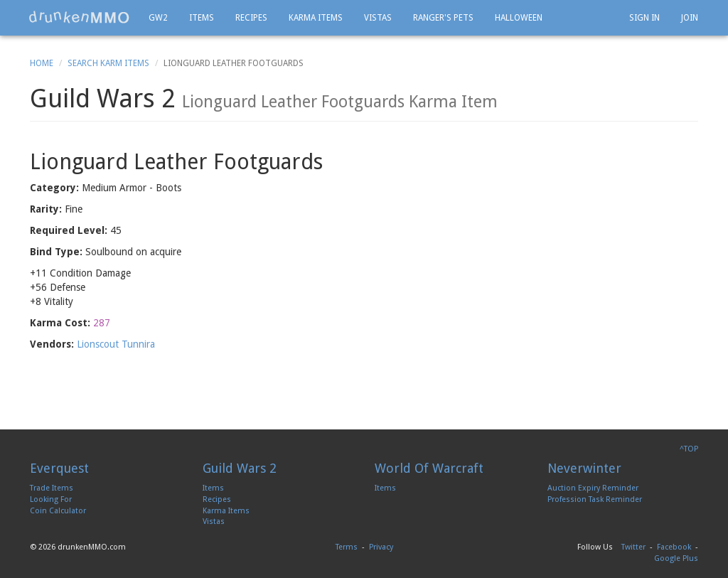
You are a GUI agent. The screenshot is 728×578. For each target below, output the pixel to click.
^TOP (689, 449)
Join (690, 18)
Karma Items (316, 18)
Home (42, 63)
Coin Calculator (58, 511)
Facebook (674, 547)
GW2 (158, 18)
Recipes (251, 18)
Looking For (51, 499)
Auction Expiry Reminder (593, 488)
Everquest (59, 468)
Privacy (381, 547)
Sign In (644, 18)
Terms (347, 547)
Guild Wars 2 (240, 468)
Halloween (519, 18)
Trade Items (52, 488)
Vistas (378, 18)
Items (202, 18)
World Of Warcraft (429, 468)
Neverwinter (584, 468)
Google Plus (676, 558)
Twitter (633, 547)
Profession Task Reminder (595, 499)
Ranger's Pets (443, 18)
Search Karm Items (108, 63)
